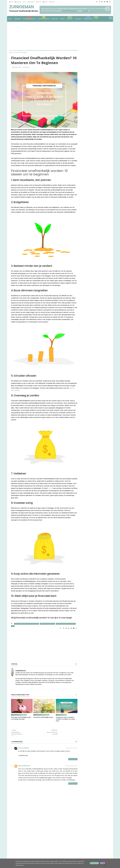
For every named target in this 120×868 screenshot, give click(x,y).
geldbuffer (87, 371)
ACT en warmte (90, 132)
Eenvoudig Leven (91, 149)
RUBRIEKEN (17, 19)
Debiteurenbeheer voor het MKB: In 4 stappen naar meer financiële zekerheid (96, 162)
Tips (96, 18)
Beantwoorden (74, 759)
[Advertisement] (44, 36)
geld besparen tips (89, 364)
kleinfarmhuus (90, 179)
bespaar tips (102, 351)
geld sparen (87, 368)
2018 (87, 419)
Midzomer (95, 150)
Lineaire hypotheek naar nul (94, 135)
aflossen (94, 351)
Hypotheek (18, 2)
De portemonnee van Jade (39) (26, 849)
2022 (87, 408)
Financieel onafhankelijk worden (43, 717)
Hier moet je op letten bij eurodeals (95, 113)
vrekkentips (93, 387)
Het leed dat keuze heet (99, 99)
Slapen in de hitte (90, 137)
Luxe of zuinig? (90, 97)
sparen (86, 381)
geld (95, 361)
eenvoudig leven (61, 715)
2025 (87, 405)
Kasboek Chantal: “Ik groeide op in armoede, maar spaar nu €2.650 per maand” (95, 174)
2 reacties (26, 67)
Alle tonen (106, 200)
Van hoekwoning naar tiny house (96, 305)
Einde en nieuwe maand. (92, 168)
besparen (87, 355)
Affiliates (52, 2)
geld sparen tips (97, 368)
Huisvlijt (88, 91)
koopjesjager (103, 371)
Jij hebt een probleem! (98, 192)
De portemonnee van (29, 18)
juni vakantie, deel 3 (98, 181)
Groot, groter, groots (96, 241)
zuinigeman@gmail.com (69, 11)
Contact (45, 2)
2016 (87, 424)
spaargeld (94, 377)
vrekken (86, 387)
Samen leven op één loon (96, 262)
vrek (100, 384)
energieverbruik (88, 361)
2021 (87, 410)
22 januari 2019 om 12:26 (71, 748)
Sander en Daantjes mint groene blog (96, 130)
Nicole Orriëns (24, 748)
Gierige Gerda (90, 111)
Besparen (70, 18)
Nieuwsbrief (31, 2)
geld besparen (103, 361)
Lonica (50, 488)
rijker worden (103, 374)
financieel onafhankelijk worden (66, 624)
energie (98, 358)
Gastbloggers (88, 18)
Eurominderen (90, 167)
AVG (24, 2)
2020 (87, 413)
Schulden (78, 19)
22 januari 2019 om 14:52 (71, 766)
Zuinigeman (21, 7)
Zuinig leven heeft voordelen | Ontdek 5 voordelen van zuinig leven (65, 719)
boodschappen (95, 355)
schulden (86, 377)
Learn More (94, 863)
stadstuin (102, 381)
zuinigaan (101, 387)
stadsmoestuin (94, 381)
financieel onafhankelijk (47, 624)
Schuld (99, 348)
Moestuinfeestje (24, 766)
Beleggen (55, 19)
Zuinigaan (88, 107)
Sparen (62, 19)
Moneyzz (88, 144)
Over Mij (39, 2)
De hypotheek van (44, 18)
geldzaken (94, 371)
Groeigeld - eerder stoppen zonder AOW (94, 189)
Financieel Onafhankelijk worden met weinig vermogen (21, 718)
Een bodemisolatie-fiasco (93, 109)
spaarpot (101, 377)
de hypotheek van (89, 358)
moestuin (86, 374)
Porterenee (89, 171)
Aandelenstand (89, 141)
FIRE (13, 626)
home (10, 19)
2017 (87, 421)
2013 (87, 427)
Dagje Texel (88, 146)
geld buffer (99, 364)
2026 (87, 402)
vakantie (86, 384)
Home (11, 2)
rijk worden (94, 374)
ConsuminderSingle (92, 140)
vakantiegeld (94, 384)
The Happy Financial (92, 158)
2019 (87, 416)
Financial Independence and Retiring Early (27, 624)
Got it (103, 863)
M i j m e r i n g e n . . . (92, 116)
